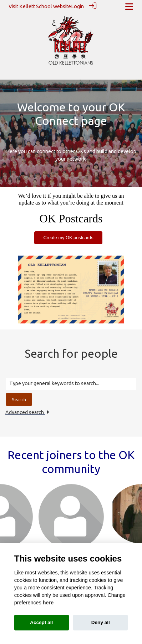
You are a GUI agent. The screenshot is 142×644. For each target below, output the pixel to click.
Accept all (41, 622)
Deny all (101, 622)
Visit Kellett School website (40, 6)
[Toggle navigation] (129, 7)
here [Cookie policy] (48, 603)
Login (77, 6)
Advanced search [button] (27, 412)
